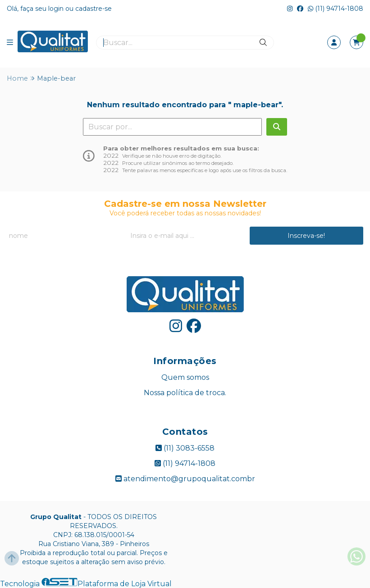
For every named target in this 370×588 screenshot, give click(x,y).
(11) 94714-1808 (336, 9)
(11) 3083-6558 (185, 448)
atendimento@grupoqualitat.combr (185, 479)
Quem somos (185, 377)
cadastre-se (94, 9)
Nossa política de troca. (185, 393)
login (57, 9)
